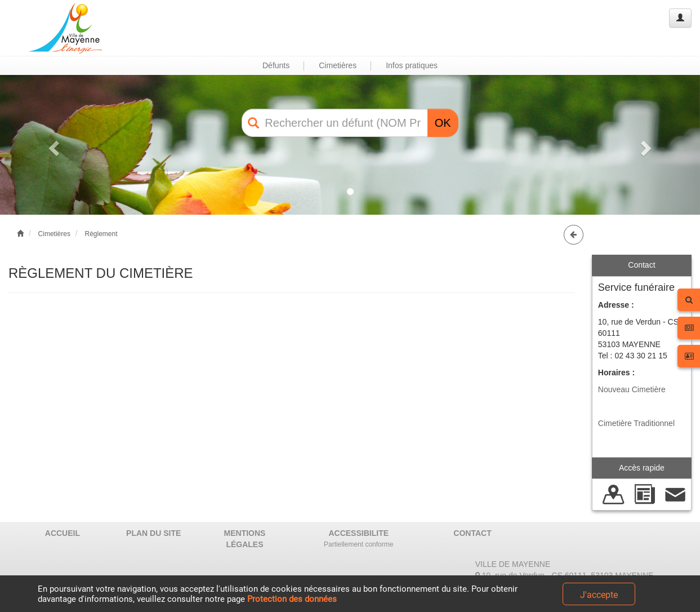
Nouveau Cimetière (632, 389)
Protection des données (292, 599)
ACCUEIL (63, 533)
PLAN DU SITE (153, 533)
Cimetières (54, 234)
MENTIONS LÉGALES (245, 539)
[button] (52, 145)
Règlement (101, 234)
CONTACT (472, 533)
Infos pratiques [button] (412, 65)
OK (443, 123)
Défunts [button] (276, 65)
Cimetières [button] (338, 65)
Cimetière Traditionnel (636, 423)
